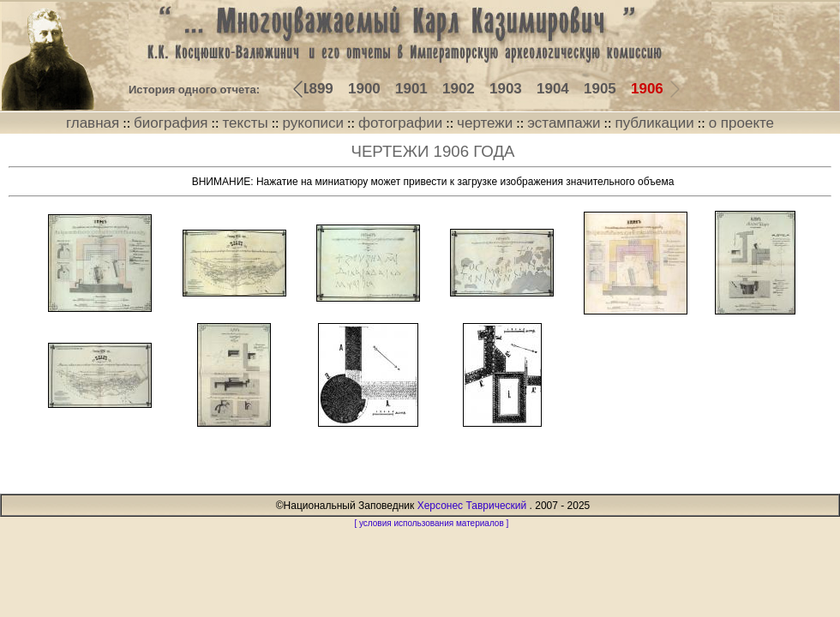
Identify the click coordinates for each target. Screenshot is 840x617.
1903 (506, 89)
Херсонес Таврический (472, 506)
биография (171, 123)
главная (93, 123)
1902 (459, 89)
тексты (245, 123)
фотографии (400, 123)
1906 (647, 89)
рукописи (314, 123)
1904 (553, 89)
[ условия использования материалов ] (431, 523)
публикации (654, 123)
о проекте (741, 123)
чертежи (485, 123)
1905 (600, 89)
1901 (411, 89)
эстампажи (564, 123)
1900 (364, 89)
